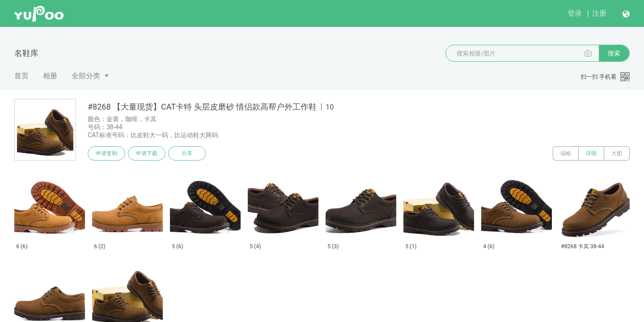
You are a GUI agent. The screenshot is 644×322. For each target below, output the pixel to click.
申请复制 (106, 153)
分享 (187, 153)
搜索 (614, 53)
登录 (575, 13)
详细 (591, 153)
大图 (617, 153)
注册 (599, 13)
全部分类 (86, 76)
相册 (50, 76)
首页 (21, 76)
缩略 (566, 153)
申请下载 (147, 153)
